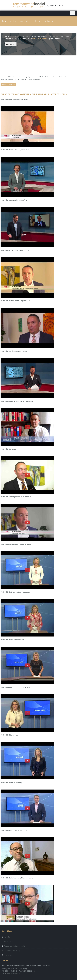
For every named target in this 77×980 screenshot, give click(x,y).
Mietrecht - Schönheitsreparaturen (14, 351)
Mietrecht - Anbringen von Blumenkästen (16, 497)
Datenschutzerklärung (40, 39)
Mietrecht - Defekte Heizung (11, 783)
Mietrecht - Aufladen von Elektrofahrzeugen (17, 401)
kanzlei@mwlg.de (13, 973)
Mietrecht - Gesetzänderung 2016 (13, 640)
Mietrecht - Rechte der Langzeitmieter (15, 150)
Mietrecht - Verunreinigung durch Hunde (16, 544)
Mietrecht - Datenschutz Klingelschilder (15, 301)
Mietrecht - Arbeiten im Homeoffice (14, 200)
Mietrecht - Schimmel (9, 449)
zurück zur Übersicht (8, 85)
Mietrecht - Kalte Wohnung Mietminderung (17, 878)
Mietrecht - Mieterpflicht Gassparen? (14, 99)
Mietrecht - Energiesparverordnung (14, 830)
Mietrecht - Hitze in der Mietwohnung (15, 250)
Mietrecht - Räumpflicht (9, 735)
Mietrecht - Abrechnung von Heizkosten (15, 687)
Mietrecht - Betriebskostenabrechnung (15, 592)
